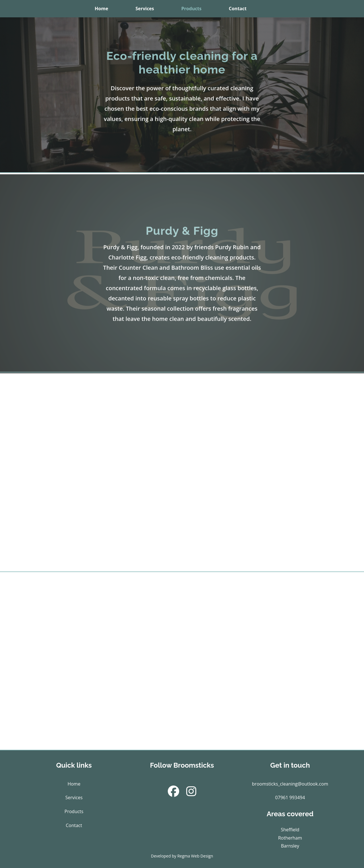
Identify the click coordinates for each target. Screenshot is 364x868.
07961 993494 (290, 797)
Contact (238, 9)
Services (145, 9)
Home (101, 9)
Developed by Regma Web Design (182, 856)
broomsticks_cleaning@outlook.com (290, 784)
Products (192, 9)
